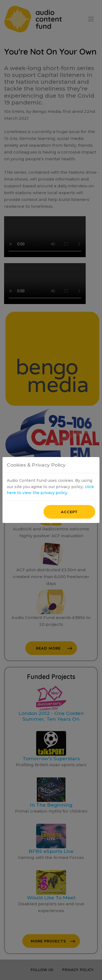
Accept (69, 404)
